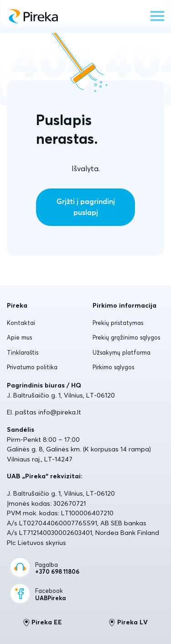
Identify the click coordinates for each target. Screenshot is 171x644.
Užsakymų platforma (122, 352)
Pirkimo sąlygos (113, 367)
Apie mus (19, 337)
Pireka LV (128, 623)
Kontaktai (21, 323)
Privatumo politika (32, 367)
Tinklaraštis (23, 352)
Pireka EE (43, 623)
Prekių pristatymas (118, 323)
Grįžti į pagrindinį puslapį (86, 207)
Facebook (50, 594)
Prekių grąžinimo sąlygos (126, 337)
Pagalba (57, 568)
